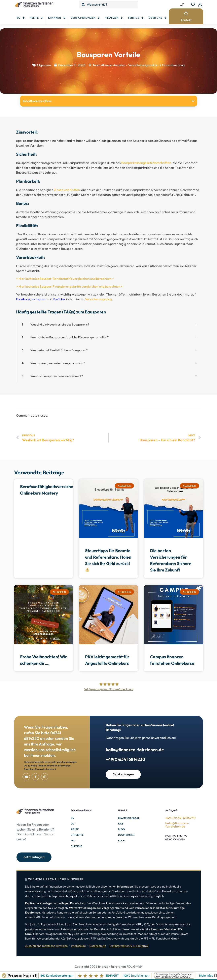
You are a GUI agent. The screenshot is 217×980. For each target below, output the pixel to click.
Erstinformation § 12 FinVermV (129, 946)
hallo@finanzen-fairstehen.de (135, 750)
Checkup (76, 846)
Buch (121, 841)
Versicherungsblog (98, 299)
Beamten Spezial (129, 818)
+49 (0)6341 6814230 (180, 818)
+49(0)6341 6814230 (125, 759)
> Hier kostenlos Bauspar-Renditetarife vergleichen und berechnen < (65, 279)
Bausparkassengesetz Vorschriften (146, 163)
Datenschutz (98, 946)
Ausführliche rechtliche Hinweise (46, 946)
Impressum (78, 946)
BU (72, 818)
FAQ (120, 824)
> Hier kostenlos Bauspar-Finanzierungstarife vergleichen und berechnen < (69, 286)
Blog (121, 829)
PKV (73, 841)
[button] (193, 101)
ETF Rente (77, 835)
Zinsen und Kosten (67, 190)
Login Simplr (126, 835)
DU (73, 824)
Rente (75, 829)
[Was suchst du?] (108, 5)
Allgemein (44, 65)
